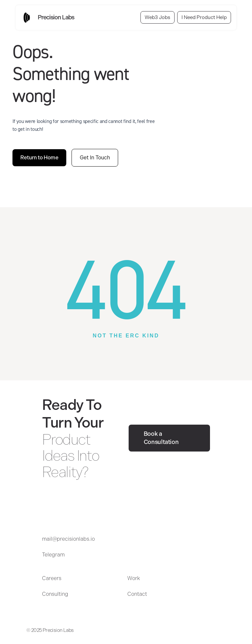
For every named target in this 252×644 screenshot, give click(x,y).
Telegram (53, 555)
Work (134, 578)
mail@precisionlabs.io (68, 539)
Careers (52, 578)
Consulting (55, 594)
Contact (137, 594)
